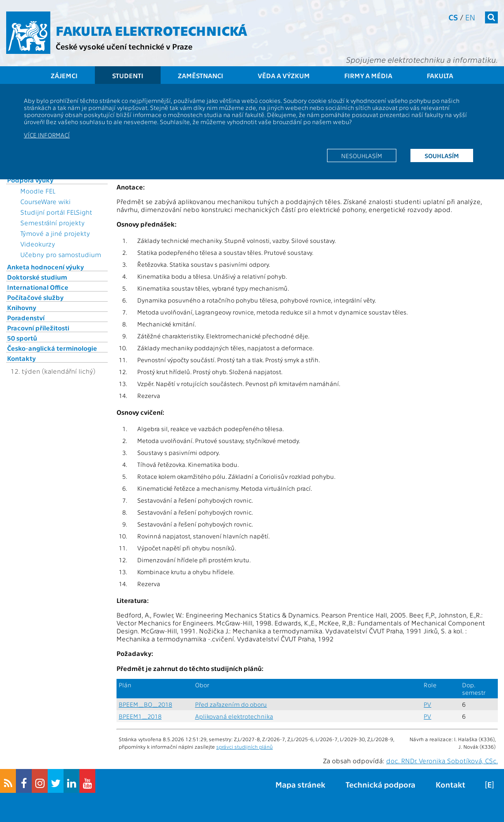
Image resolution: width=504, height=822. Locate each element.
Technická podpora (380, 784)
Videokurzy (38, 244)
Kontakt (450, 784)
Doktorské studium (37, 277)
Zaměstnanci (201, 76)
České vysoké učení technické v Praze (124, 46)
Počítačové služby (35, 297)
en (470, 17)
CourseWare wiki (45, 201)
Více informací (47, 135)
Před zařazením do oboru (231, 704)
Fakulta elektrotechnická (151, 30)
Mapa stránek (300, 784)
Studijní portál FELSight (56, 212)
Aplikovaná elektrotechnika (234, 716)
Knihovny (22, 307)
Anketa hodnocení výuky (45, 267)
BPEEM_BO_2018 (145, 704)
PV (427, 704)
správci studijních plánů (244, 746)
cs (453, 17)
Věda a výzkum (284, 76)
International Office (38, 287)
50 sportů (22, 338)
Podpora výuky (30, 180)
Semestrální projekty (53, 223)
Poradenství (26, 318)
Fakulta (440, 76)
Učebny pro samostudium (61, 254)
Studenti (128, 76)
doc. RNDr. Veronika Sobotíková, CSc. (442, 761)
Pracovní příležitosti (38, 328)
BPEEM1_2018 (140, 716)
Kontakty (21, 358)
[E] (489, 784)
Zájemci (64, 76)
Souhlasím (442, 155)
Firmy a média (368, 76)
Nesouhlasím (362, 155)
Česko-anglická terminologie (52, 348)
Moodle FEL (38, 191)
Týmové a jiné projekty (55, 233)
